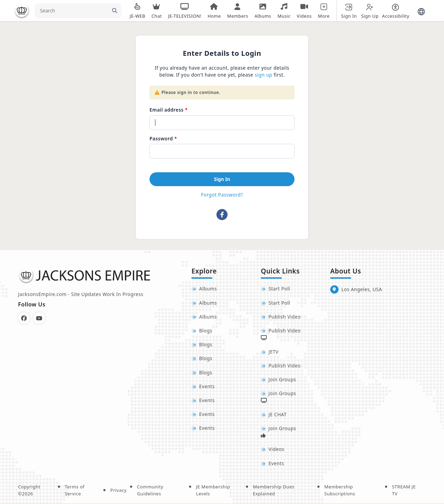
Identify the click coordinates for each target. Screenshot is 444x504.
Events (207, 387)
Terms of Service (75, 491)
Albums (208, 289)
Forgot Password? (222, 195)
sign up (263, 75)
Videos (276, 450)
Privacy (118, 491)
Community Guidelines (150, 491)
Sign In (222, 179)
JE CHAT (277, 415)
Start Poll (279, 289)
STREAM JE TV (404, 491)
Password (161, 138)
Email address (166, 110)
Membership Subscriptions (340, 491)
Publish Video (285, 317)
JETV (274, 352)
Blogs (206, 331)
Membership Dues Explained (274, 491)
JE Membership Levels (213, 491)
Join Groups (282, 380)
